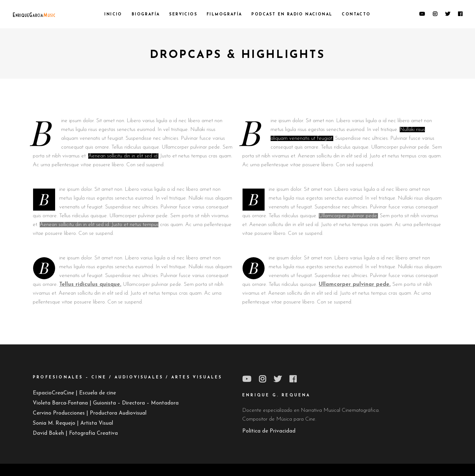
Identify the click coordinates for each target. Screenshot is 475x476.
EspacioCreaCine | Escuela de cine (74, 393)
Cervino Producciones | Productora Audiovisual (90, 413)
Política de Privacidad (269, 431)
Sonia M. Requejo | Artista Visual (73, 423)
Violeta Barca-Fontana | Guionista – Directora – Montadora (106, 403)
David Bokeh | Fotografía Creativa (75, 433)
